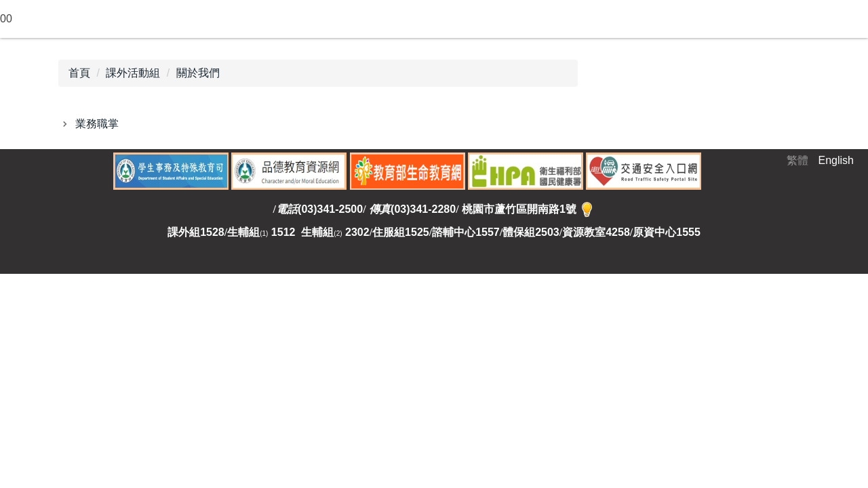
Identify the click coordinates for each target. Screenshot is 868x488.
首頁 (79, 73)
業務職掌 (97, 124)
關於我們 (198, 73)
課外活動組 (133, 73)
